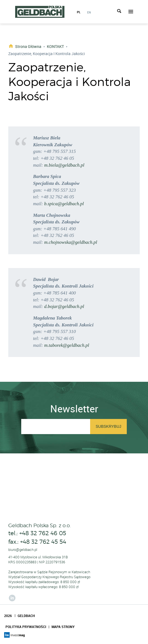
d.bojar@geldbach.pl (64, 306)
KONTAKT (55, 46)
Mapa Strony (63, 627)
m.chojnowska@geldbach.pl (71, 242)
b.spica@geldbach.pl (64, 204)
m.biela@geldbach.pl (64, 165)
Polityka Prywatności (26, 627)
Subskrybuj (108, 426)
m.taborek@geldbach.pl (67, 345)
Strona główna (28, 46)
